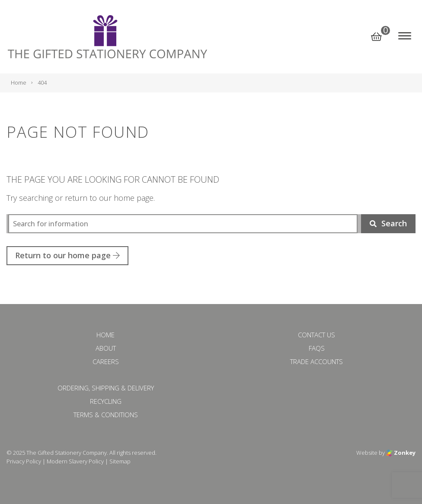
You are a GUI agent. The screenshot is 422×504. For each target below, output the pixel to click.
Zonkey (401, 453)
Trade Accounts (316, 361)
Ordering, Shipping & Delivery (106, 388)
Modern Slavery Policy (75, 461)
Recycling (106, 401)
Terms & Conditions (106, 415)
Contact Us (316, 335)
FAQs (317, 348)
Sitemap (120, 461)
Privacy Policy (24, 461)
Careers (106, 361)
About (106, 348)
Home (105, 335)
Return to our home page (67, 255)
